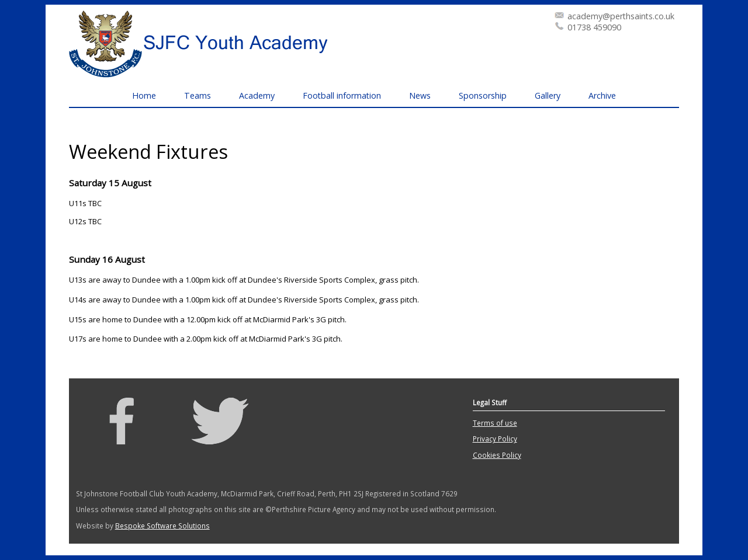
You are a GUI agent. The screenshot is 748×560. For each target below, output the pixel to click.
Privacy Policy (495, 439)
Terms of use (495, 423)
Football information (342, 95)
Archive (602, 95)
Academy (257, 95)
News (420, 95)
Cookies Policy (497, 455)
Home (144, 95)
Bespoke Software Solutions (162, 526)
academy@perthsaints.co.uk (621, 16)
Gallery (548, 95)
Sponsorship (483, 95)
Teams (198, 95)
